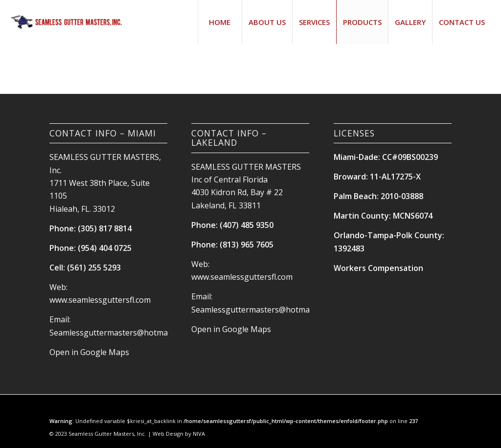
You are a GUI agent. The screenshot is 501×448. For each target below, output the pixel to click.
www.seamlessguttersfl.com (100, 300)
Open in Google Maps (89, 352)
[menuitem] (220, 22)
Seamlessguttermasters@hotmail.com (119, 333)
